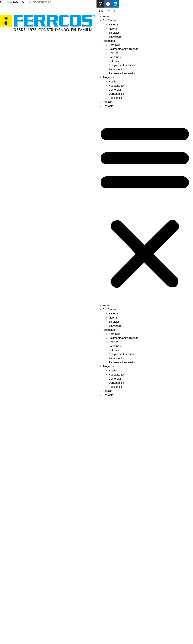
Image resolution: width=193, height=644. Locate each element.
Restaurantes (117, 86)
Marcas (113, 29)
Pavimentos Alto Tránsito (123, 49)
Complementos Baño (121, 65)
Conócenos (109, 21)
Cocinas (113, 53)
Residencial (116, 98)
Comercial (115, 90)
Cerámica (114, 45)
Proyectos (109, 77)
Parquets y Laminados (122, 73)
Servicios (114, 33)
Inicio (106, 16)
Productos (109, 41)
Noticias (107, 102)
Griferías (114, 61)
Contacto (108, 106)
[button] (145, 206)
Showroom (115, 37)
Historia (113, 25)
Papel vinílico (117, 69)
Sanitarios (115, 57)
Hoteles (113, 82)
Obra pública (116, 94)
